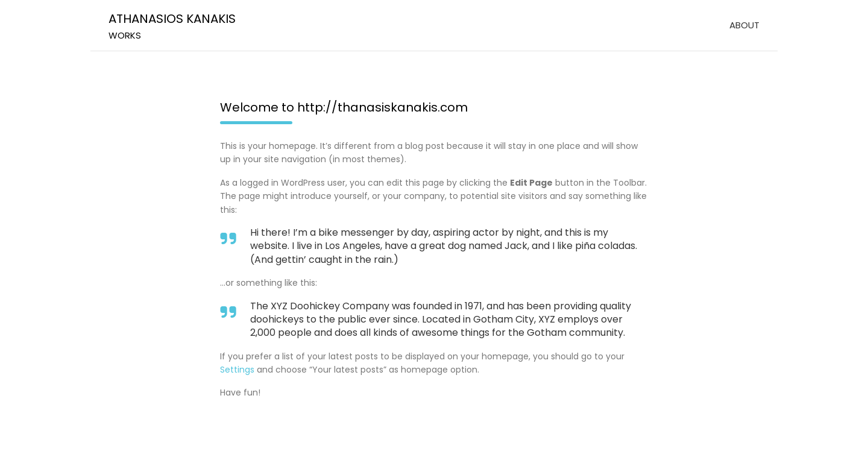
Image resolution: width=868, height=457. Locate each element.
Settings (237, 370)
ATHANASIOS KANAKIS (172, 19)
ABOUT (744, 25)
